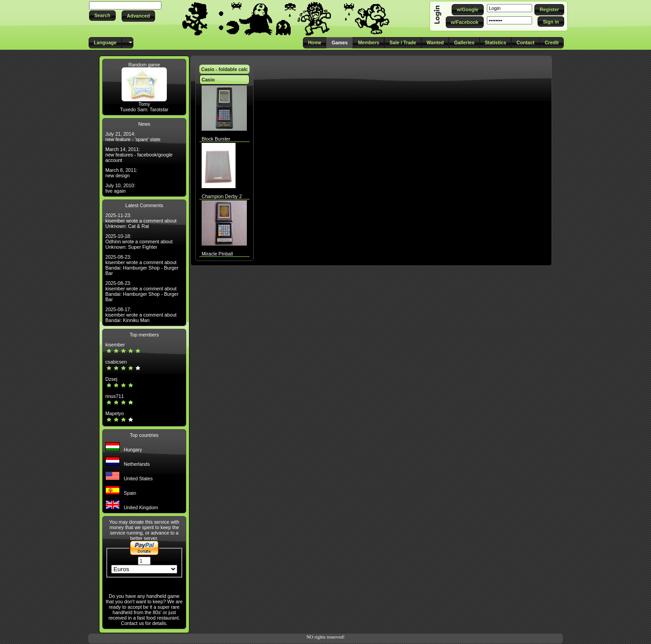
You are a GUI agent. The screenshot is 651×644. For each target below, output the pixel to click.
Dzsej (111, 379)
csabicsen (116, 362)
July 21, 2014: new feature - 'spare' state (133, 137)
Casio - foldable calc (224, 69)
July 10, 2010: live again (120, 188)
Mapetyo (115, 413)
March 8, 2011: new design (121, 173)
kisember (115, 345)
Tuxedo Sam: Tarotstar (144, 109)
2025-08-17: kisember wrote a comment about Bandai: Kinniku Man (141, 315)
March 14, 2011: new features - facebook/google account (139, 155)
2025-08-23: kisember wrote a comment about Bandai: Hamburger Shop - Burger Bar (142, 265)
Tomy (144, 104)
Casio (208, 80)
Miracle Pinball (217, 254)
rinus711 (115, 396)
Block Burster (216, 139)
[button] (102, 16)
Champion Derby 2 (222, 196)
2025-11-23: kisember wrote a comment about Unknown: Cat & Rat (141, 221)
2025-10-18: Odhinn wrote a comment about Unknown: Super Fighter (139, 241)
